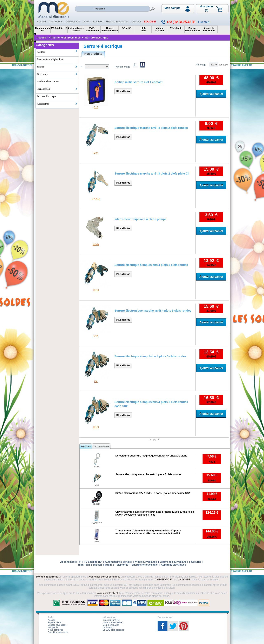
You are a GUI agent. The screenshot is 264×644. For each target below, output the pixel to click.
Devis (86, 22)
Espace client (55, 622)
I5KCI (96, 427)
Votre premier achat (113, 622)
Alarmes (57, 51)
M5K (96, 336)
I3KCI (96, 290)
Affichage (201, 65)
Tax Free (98, 22)
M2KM (96, 244)
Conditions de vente (58, 632)
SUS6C (97, 504)
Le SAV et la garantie (113, 630)
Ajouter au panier (211, 94)
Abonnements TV (70, 562)
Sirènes (57, 67)
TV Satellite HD (93, 562)
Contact (136, 22)
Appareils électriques (173, 565)
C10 (96, 107)
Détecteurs (57, 74)
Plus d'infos (123, 91)
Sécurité (196, 562)
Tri (81, 67)
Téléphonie (122, 565)
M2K (96, 153)
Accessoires (57, 104)
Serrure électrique (103, 46)
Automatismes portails (118, 562)
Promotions (56, 22)
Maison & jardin (102, 565)
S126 (97, 542)
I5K (96, 381)
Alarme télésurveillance (174, 562)
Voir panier (53, 627)
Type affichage (122, 67)
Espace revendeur (117, 22)
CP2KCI (96, 199)
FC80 (97, 467)
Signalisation (57, 89)
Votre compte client (107, 593)
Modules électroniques (48, 82)
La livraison (108, 627)
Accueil (41, 22)
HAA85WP (97, 523)
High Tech (84, 565)
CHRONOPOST (164, 580)
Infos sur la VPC (111, 620)
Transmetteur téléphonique (50, 59)
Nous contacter (55, 630)
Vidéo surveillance (146, 562)
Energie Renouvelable (144, 565)
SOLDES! (150, 22)
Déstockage (73, 22)
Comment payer (111, 625)
